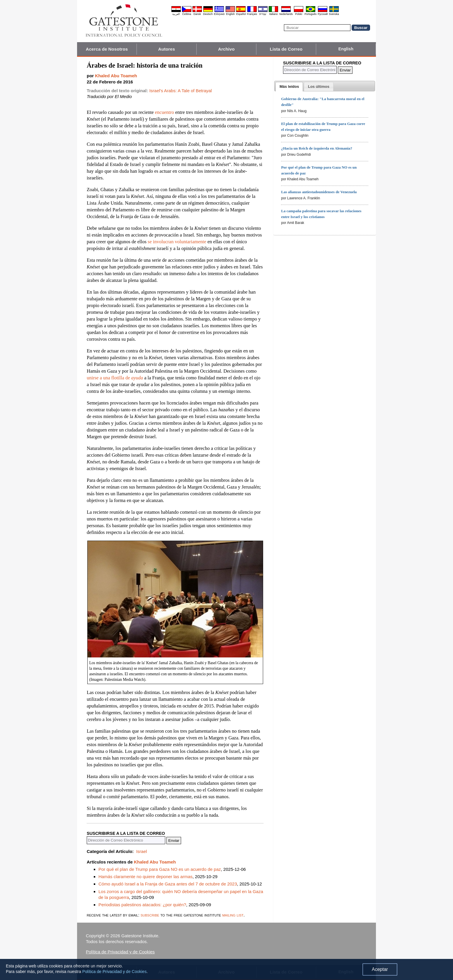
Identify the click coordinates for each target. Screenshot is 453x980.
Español (241, 14)
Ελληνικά (219, 14)
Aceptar (380, 969)
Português (310, 14)
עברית (263, 14)
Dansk (197, 14)
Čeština (187, 14)
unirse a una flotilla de (115, 378)
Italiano (274, 14)
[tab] (289, 87)
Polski (299, 14)
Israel (142, 851)
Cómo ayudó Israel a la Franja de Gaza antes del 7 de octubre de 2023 (168, 884)
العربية (176, 14)
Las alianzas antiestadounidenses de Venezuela (319, 192)
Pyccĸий (323, 14)
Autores (167, 49)
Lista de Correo (286, 49)
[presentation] (289, 87)
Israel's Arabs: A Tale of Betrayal (180, 91)
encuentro (165, 112)
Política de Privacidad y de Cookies (120, 952)
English (230, 14)
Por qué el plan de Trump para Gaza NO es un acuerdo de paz (160, 869)
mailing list (233, 915)
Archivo (226, 49)
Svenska (334, 14)
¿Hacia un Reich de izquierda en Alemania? (317, 148)
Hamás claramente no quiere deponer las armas (145, 877)
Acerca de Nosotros (107, 49)
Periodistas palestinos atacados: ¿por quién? (142, 905)
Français (252, 14)
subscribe (150, 915)
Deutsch (208, 14)
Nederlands (286, 14)
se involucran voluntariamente (177, 242)
